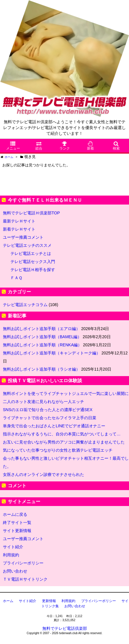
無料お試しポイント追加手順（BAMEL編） (42, 337)
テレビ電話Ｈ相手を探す (33, 270)
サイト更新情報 (17, 531)
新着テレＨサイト (19, 229)
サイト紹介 (13, 547)
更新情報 (49, 601)
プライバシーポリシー (23, 563)
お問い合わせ (15, 571)
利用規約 (11, 555)
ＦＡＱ (16, 278)
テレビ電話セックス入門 (33, 262)
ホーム (8, 601)
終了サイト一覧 (17, 522)
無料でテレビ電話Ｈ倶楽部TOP (31, 213)
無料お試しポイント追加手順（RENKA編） (42, 345)
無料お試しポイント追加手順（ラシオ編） (41, 369)
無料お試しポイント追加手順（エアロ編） (41, 329)
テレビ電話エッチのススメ (27, 245)
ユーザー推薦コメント (23, 237)
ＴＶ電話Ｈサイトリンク (25, 579)
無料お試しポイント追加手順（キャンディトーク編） (52, 353)
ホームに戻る (15, 514)
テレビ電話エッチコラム (25, 305)
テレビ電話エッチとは (31, 253)
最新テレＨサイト (19, 221)
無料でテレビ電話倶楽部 (65, 628)
